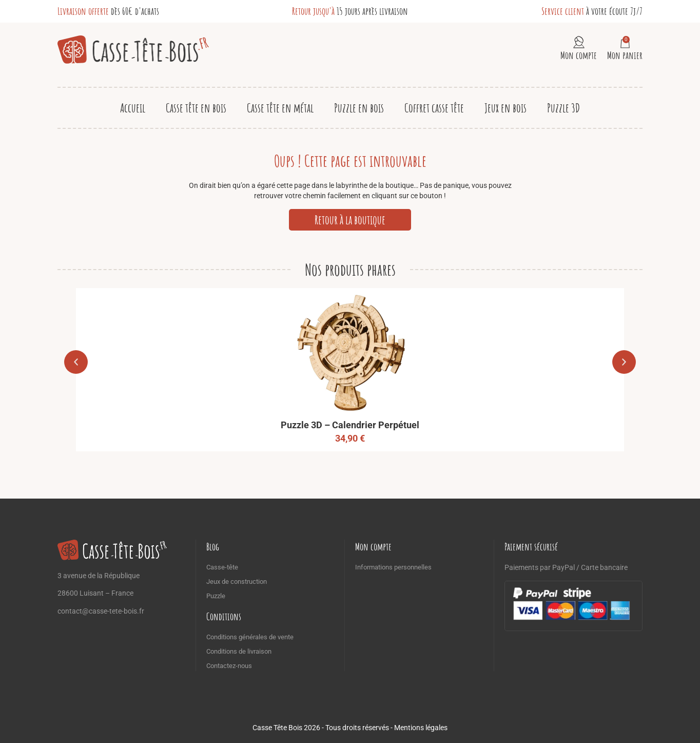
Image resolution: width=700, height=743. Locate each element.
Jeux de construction (237, 582)
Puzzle (216, 596)
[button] (76, 362)
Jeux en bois (505, 108)
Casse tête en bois (196, 108)
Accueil (133, 108)
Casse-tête (222, 567)
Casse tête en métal (280, 108)
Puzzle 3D (563, 108)
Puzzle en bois (359, 108)
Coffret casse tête (434, 108)
